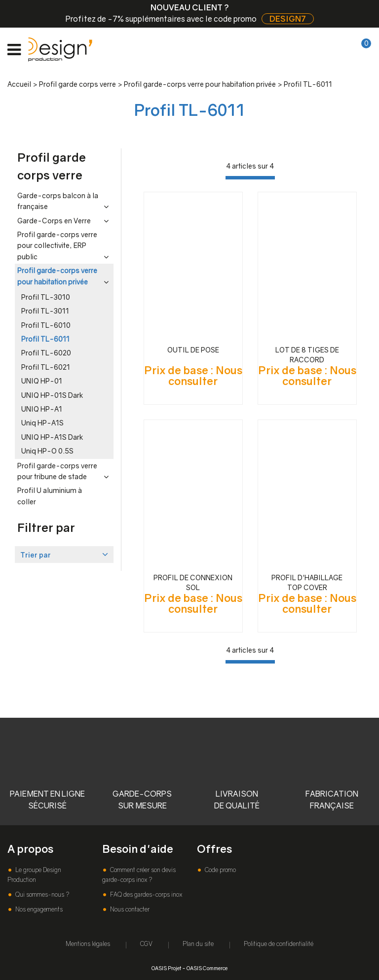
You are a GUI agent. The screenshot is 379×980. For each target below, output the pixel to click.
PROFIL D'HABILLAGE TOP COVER (307, 582)
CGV (146, 944)
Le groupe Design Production (34, 875)
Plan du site (198, 944)
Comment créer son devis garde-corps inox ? (139, 875)
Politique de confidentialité (279, 944)
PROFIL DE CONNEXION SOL (193, 582)
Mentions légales (88, 944)
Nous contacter (129, 909)
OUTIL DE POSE (193, 350)
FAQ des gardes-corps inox (145, 894)
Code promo (220, 870)
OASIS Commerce (207, 968)
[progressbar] (250, 178)
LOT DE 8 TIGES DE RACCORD (307, 355)
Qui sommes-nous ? (41, 894)
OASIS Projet (166, 968)
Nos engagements (38, 909)
